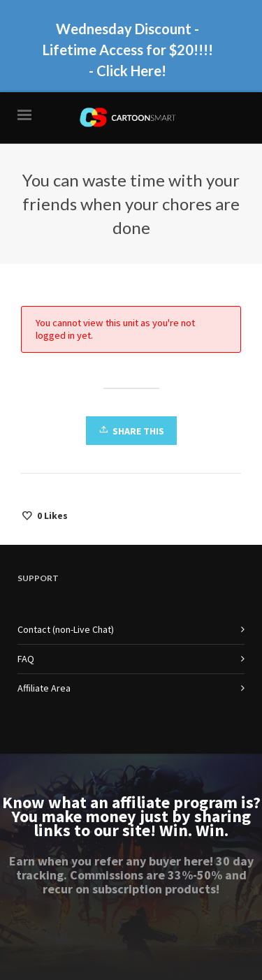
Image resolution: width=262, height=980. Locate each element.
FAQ (26, 659)
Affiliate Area (44, 688)
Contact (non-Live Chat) (66, 629)
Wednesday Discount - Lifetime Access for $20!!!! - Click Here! (128, 50)
